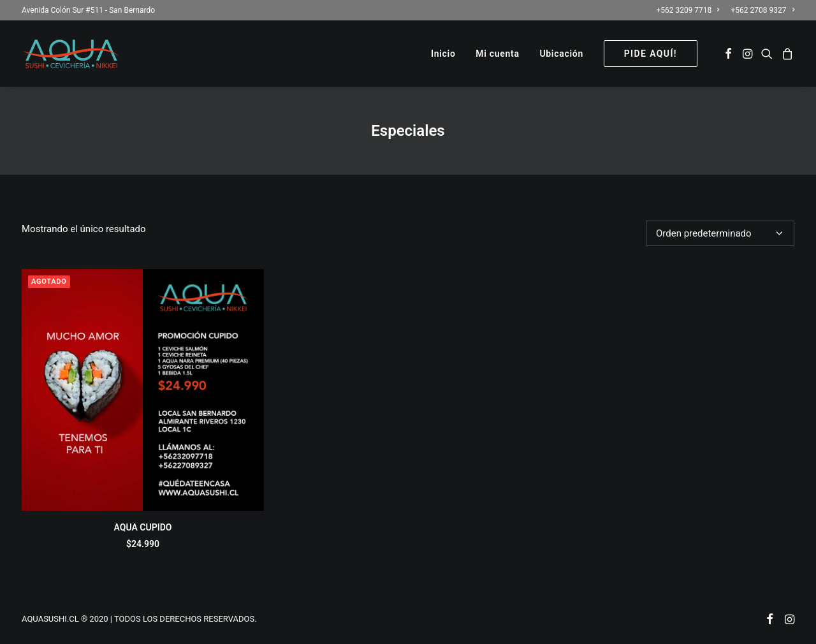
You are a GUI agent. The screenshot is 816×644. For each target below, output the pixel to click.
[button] (728, 54)
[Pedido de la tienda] (720, 233)
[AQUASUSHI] (71, 54)
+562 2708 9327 (763, 10)
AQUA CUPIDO (143, 527)
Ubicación (561, 54)
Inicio (443, 54)
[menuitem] (690, 10)
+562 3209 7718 (688, 10)
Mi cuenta (497, 54)
